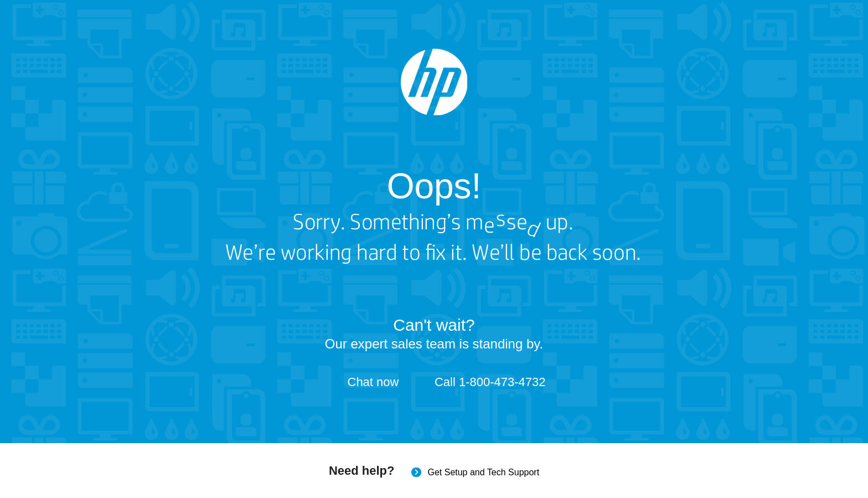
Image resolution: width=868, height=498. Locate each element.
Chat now (373, 382)
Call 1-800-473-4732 (490, 382)
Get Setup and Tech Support (483, 472)
